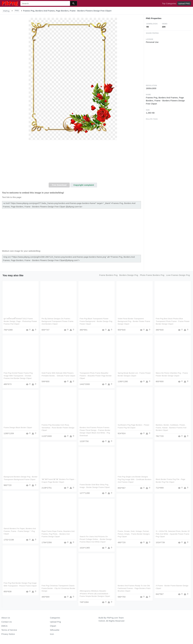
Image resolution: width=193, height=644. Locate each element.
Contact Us (7, 622)
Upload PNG (184, 3)
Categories (55, 618)
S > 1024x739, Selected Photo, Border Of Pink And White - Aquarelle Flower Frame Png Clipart (172, 534)
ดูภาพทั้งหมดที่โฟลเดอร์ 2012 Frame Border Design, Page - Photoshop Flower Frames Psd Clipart (20, 321)
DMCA (4, 626)
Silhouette (55, 630)
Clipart (53, 626)
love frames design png (178, 275)
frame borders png (108, 275)
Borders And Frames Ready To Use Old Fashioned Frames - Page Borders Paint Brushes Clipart (134, 588)
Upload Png (56, 622)
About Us (6, 618)
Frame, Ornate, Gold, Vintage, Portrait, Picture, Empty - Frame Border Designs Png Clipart (134, 534)
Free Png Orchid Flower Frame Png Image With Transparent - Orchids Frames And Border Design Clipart (18, 376)
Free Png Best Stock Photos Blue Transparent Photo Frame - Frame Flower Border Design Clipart (173, 321)
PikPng (6, 11)
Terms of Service (9, 630)
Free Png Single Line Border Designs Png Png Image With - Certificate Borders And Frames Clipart (134, 479)
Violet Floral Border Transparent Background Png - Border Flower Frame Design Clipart (134, 321)
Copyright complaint (84, 185)
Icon (52, 634)
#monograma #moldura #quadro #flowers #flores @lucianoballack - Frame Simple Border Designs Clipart (95, 594)
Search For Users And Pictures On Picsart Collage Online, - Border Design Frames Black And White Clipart (96, 539)
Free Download (59, 185)
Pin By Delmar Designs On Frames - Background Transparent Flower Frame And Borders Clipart (57, 321)
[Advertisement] (73, 162)
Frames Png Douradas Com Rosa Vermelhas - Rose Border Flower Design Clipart (58, 428)
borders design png (129, 275)
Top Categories (169, 3)
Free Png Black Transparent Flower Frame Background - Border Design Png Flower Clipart (96, 321)
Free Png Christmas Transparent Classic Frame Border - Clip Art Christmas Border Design (58, 588)
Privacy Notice (8, 634)
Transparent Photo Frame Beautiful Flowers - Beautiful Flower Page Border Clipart (96, 376)
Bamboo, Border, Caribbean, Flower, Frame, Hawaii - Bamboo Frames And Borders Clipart (171, 428)
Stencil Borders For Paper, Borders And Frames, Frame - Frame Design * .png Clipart (20, 532)
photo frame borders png (152, 275)
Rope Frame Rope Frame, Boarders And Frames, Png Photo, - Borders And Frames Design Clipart (58, 534)
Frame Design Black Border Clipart (18, 427)
